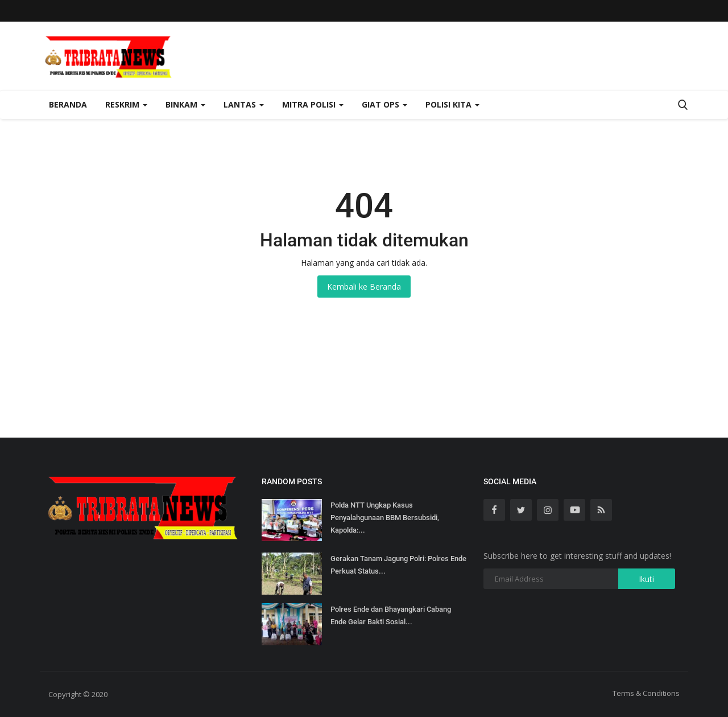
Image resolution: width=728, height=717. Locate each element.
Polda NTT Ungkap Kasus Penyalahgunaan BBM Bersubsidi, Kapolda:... (385, 518)
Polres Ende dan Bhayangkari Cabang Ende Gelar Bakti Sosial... (391, 615)
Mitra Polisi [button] (313, 104)
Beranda (68, 104)
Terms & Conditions (646, 693)
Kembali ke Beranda (364, 287)
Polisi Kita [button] (452, 104)
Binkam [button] (185, 104)
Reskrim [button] (126, 104)
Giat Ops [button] (384, 104)
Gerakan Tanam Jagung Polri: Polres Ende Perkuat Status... (398, 565)
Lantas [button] (244, 104)
